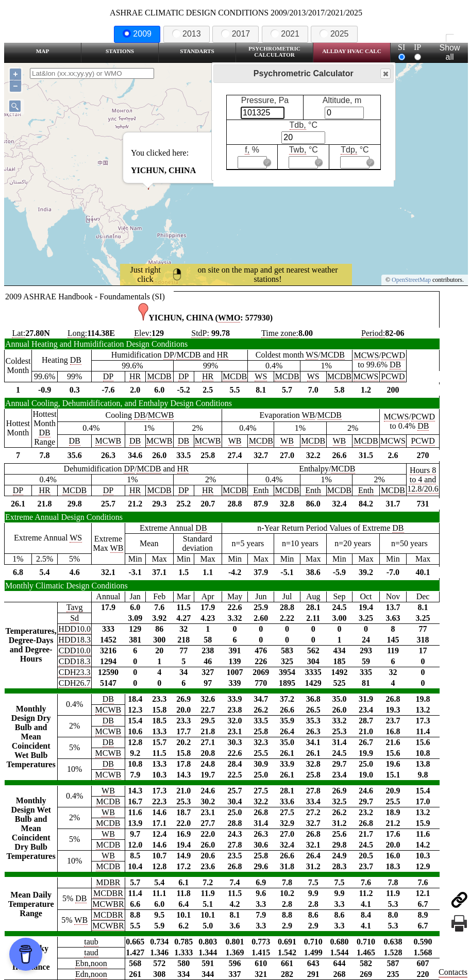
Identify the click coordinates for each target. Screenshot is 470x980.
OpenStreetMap (411, 280)
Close (385, 74)
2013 (187, 34)
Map (43, 51)
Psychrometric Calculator (274, 52)
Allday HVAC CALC (352, 51)
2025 (334, 34)
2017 (236, 34)
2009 (137, 34)
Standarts (197, 51)
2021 (285, 34)
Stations (120, 51)
